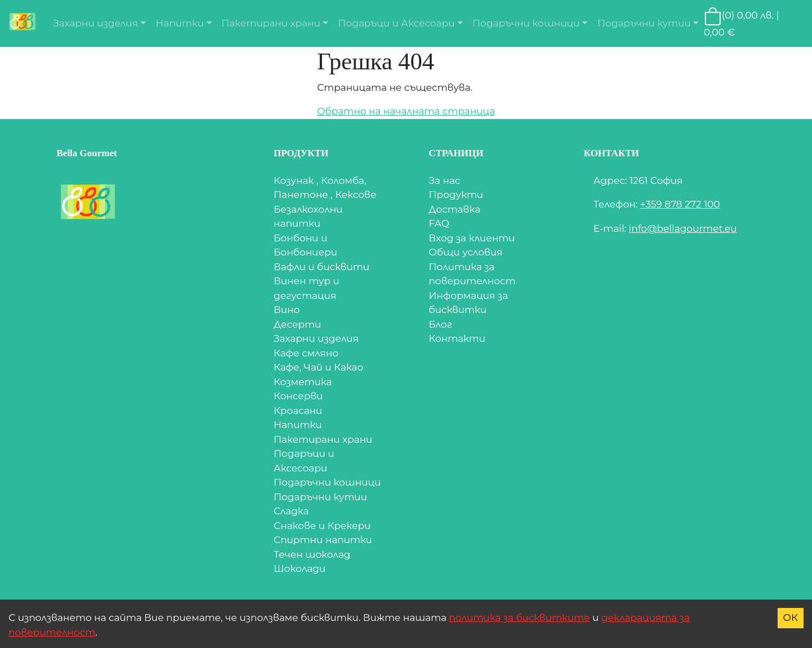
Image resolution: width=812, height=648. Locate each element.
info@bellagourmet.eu (683, 228)
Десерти (297, 324)
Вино (286, 310)
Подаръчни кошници (327, 482)
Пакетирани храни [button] (271, 23)
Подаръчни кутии (320, 497)
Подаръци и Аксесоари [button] (396, 23)
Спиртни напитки (323, 540)
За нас (444, 180)
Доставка (454, 209)
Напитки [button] (180, 23)
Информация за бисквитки (468, 303)
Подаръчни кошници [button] (526, 23)
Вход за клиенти (472, 238)
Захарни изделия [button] (96, 23)
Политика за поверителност (472, 274)
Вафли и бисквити (321, 267)
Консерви (298, 396)
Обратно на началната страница (406, 111)
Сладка (291, 511)
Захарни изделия (316, 338)
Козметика (303, 382)
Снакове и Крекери (322, 526)
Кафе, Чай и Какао (318, 367)
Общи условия (465, 252)
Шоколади (299, 568)
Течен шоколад (312, 554)
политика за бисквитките (519, 618)
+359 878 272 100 (680, 204)
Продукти (456, 195)
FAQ (439, 223)
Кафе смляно (306, 353)
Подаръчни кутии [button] (644, 23)
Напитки (297, 425)
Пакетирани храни (323, 439)
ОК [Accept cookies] (791, 618)
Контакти (457, 338)
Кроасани (298, 411)
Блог (440, 324)
